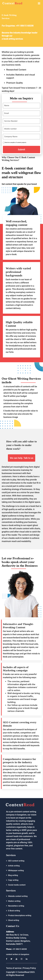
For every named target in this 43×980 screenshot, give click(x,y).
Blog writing (13, 875)
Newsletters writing (16, 906)
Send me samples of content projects (15, 142)
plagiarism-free (21, 846)
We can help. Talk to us (22, 458)
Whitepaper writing (16, 870)
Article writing (14, 866)
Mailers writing (14, 901)
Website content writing (18, 896)
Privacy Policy (29, 968)
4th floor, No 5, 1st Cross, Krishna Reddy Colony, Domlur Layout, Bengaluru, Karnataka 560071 (18, 938)
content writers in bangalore (18, 954)
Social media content (17, 885)
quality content (13, 824)
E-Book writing (14, 911)
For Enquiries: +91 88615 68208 (18, 26)
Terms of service (14, 968)
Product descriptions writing (20, 915)
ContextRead (24, 972)
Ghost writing (14, 920)
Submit (21, 150)
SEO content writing (16, 861)
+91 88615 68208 (20, 949)
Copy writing (13, 880)
